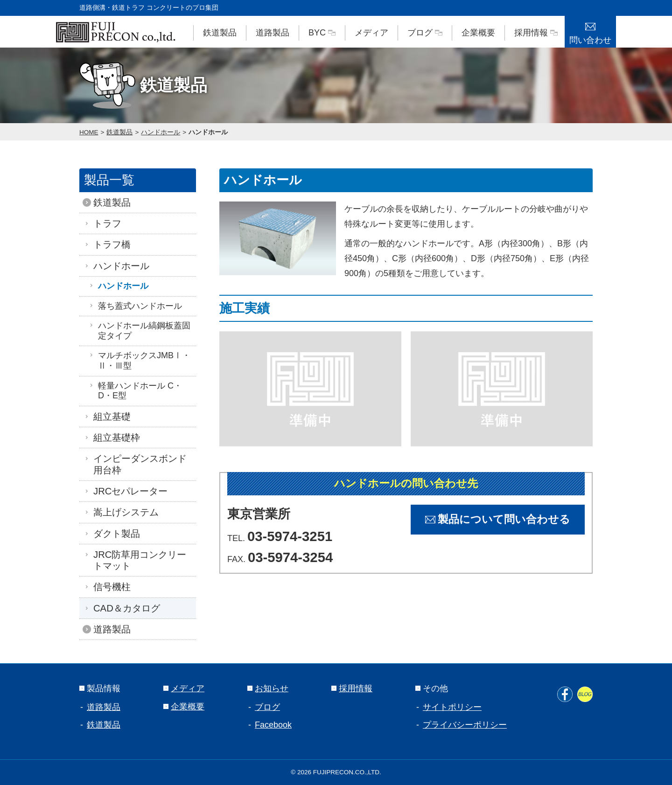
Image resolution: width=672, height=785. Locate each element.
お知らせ (268, 688)
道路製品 (273, 33)
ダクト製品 (114, 534)
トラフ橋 (110, 244)
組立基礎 (110, 417)
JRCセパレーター (128, 491)
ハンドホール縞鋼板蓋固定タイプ (140, 331)
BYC (322, 33)
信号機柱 (110, 587)
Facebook (273, 725)
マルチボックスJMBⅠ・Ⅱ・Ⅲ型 (140, 361)
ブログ (425, 33)
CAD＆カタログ (124, 608)
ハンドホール (161, 132)
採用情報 (536, 33)
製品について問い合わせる (498, 519)
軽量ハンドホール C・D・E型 (135, 391)
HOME (89, 132)
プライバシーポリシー (465, 725)
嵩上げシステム (124, 512)
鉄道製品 (220, 33)
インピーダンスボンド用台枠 (138, 464)
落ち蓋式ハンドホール (135, 306)
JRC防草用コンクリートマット (137, 560)
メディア (371, 33)
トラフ (105, 223)
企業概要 (478, 33)
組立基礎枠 (114, 438)
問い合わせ (590, 30)
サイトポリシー (452, 707)
